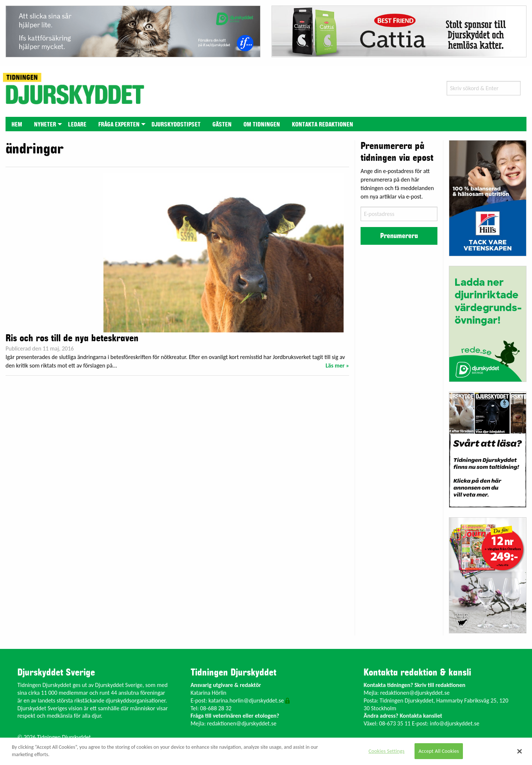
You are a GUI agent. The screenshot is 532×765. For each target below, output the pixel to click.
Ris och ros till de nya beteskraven (72, 338)
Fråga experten (119, 125)
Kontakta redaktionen (323, 125)
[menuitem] (17, 124)
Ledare (77, 125)
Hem (17, 125)
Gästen (222, 125)
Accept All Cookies (439, 751)
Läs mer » (337, 365)
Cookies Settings (387, 751)
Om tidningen (262, 125)
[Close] (520, 751)
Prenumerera (399, 236)
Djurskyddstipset (176, 125)
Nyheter (45, 125)
